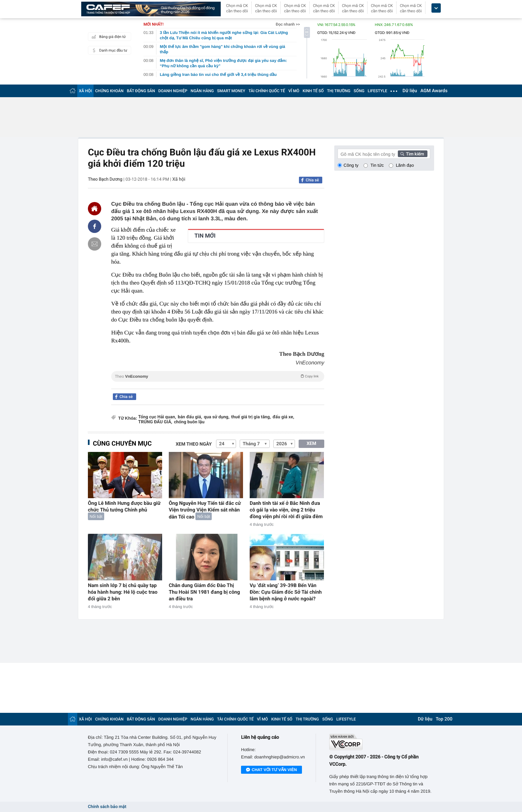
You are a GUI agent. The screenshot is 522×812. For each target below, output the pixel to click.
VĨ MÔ (294, 91)
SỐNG (359, 91)
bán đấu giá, (190, 417)
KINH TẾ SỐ (313, 91)
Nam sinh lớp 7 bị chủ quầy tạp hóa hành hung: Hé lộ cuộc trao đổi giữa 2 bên (123, 592)
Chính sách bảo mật (107, 807)
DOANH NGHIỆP (173, 91)
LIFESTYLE (378, 91)
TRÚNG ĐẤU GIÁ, (155, 422)
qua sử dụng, (217, 417)
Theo (218, 376)
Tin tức (377, 165)
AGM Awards (434, 91)
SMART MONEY (231, 91)
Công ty (351, 165)
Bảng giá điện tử (108, 37)
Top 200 (444, 719)
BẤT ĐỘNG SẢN (141, 91)
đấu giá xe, (283, 417)
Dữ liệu (410, 91)
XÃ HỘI (85, 91)
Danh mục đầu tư (109, 50)
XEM (311, 444)
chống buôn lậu (189, 422)
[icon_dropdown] (436, 8)
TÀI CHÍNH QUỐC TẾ (267, 91)
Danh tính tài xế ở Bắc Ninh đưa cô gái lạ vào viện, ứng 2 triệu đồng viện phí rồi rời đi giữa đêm (286, 510)
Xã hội (179, 179)
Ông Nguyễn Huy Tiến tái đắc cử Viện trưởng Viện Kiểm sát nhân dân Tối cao (205, 510)
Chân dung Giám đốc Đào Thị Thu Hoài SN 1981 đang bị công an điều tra (204, 592)
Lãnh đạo (405, 165)
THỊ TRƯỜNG (339, 91)
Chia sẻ (312, 180)
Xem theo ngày (194, 444)
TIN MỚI (205, 236)
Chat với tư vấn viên (271, 770)
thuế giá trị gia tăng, (251, 417)
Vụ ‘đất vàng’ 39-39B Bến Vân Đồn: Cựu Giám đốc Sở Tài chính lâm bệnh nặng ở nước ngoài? (286, 592)
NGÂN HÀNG (202, 91)
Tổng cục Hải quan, (157, 417)
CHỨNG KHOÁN (109, 91)
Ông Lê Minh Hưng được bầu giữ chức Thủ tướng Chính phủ (124, 507)
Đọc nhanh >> (288, 24)
